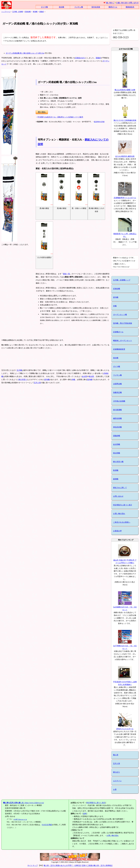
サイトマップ (33, 865)
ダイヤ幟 (44, 7)
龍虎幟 (116, 470)
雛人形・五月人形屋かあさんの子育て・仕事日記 (62, 865)
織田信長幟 (117, 418)
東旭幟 (35, 12)
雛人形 (116, 755)
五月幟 (19, 370)
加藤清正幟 (117, 392)
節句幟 (47, 380)
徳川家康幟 (117, 410)
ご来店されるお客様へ (122, 522)
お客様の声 (117, 531)
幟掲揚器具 (130, 7)
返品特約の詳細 (99, 122)
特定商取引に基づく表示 (123, 505)
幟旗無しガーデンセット (123, 341)
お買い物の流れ (119, 514)
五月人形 (37, 383)
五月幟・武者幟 (18, 12)
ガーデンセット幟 (120, 315)
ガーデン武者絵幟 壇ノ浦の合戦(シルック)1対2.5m (25, 53)
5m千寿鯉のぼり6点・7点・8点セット (125, 646)
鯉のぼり (117, 772)
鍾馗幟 (116, 479)
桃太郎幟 (117, 453)
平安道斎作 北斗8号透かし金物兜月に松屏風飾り (125, 682)
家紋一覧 (67, 274)
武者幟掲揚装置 (119, 349)
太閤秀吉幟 (117, 384)
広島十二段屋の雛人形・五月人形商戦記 (97, 865)
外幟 (73, 380)
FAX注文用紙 (47, 825)
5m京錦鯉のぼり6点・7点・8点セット (125, 607)
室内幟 (90, 380)
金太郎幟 (117, 444)
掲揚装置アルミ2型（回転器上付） (125, 234)
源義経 (42, 12)
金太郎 (85, 376)
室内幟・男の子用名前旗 (123, 323)
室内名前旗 (96, 7)
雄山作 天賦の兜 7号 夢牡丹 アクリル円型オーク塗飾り (125, 560)
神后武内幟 (117, 427)
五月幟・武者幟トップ (122, 280)
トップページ (6, 12)
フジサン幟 (79, 7)
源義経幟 (117, 436)
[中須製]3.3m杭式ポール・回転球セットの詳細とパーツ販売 (60, 117)
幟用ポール (113, 7)
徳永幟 (61, 7)
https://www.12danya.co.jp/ (24, 803)
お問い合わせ (118, 496)
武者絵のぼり (80, 58)
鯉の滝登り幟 (118, 462)
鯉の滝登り (23, 380)
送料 (85, 814)
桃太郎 (91, 376)
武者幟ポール (118, 332)
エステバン (117, 781)
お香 (115, 789)
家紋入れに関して (120, 488)
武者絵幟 (28, 12)
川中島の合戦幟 (119, 401)
